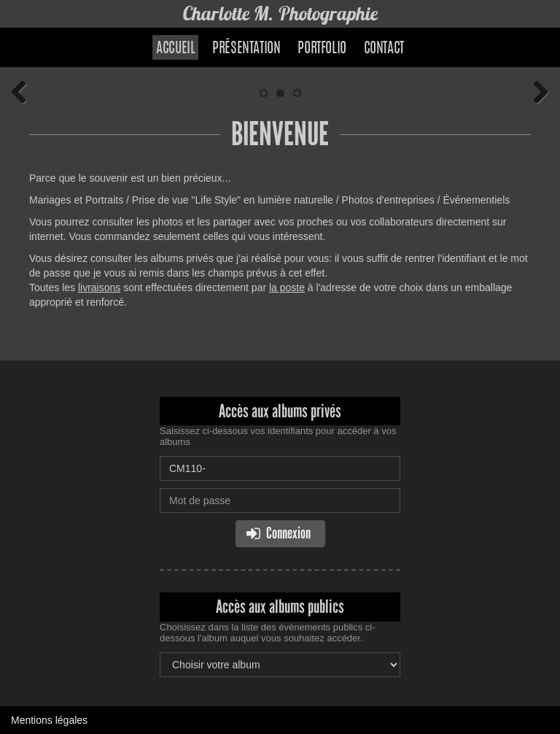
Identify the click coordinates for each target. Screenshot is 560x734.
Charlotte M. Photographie (280, 13)
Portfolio (322, 49)
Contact (384, 49)
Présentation (246, 49)
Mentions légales (49, 720)
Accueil (175, 49)
